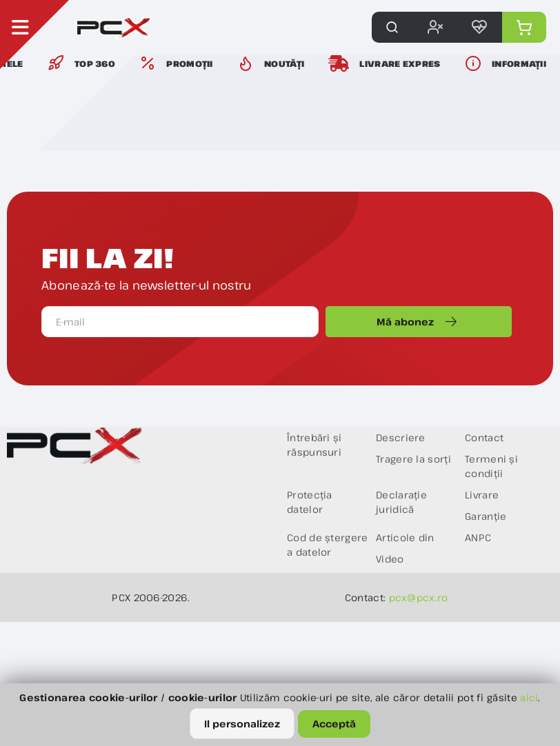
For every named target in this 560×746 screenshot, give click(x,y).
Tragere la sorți (413, 459)
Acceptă (334, 724)
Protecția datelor (310, 502)
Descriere (401, 437)
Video (390, 559)
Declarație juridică (401, 502)
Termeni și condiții (491, 466)
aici (529, 697)
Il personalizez (242, 724)
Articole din (405, 537)
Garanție (486, 516)
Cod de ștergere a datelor (328, 545)
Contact (484, 437)
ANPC (478, 537)
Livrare (482, 495)
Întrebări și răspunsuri (314, 445)
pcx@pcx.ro (419, 597)
